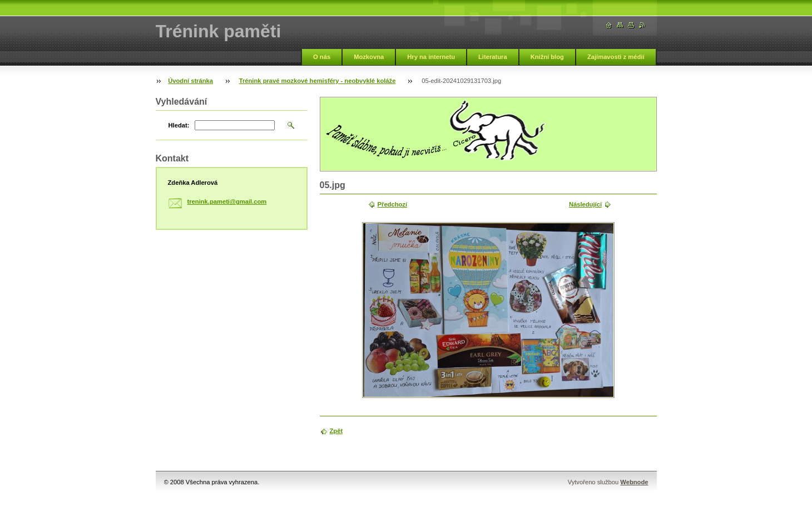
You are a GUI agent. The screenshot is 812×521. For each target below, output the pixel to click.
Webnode (634, 482)
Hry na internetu (431, 57)
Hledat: (179, 125)
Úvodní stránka (190, 81)
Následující (585, 204)
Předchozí (392, 204)
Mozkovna (369, 57)
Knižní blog (547, 57)
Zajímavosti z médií (616, 57)
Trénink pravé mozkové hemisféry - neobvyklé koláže (318, 81)
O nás (322, 57)
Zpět (336, 431)
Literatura (493, 57)
